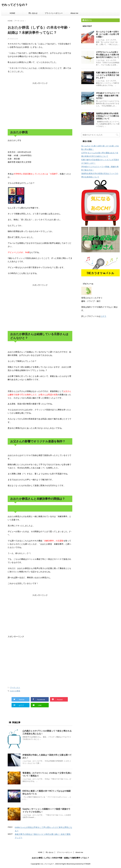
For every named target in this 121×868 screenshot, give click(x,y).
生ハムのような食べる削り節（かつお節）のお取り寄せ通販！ (108, 34)
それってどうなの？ (14, 5)
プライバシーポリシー (54, 13)
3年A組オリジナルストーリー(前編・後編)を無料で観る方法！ (108, 96)
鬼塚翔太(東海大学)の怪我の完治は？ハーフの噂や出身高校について (108, 116)
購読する (87, 20)
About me (74, 13)
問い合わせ (33, 13)
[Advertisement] (40, 105)
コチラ (103, 316)
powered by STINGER (82, 864)
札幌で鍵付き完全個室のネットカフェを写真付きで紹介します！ (108, 75)
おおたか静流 (15, 691)
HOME (12, 13)
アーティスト (15, 688)
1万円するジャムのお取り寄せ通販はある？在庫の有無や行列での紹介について (108, 55)
